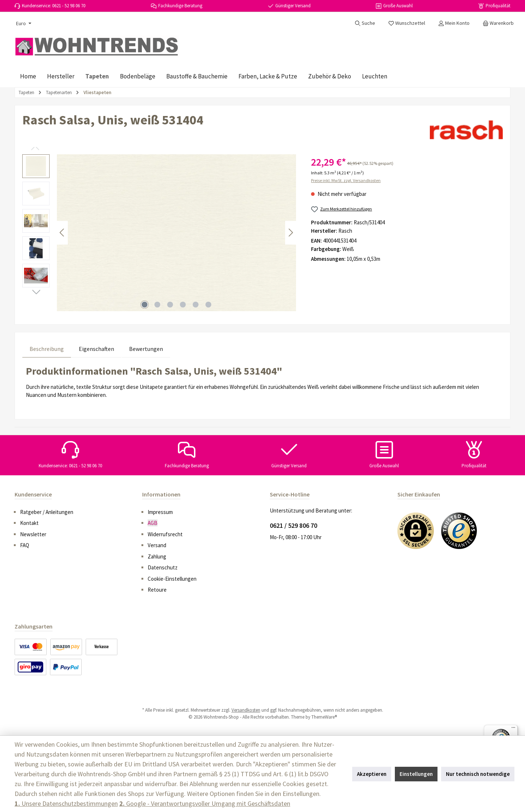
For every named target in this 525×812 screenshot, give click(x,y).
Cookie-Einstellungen (172, 579)
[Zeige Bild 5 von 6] (196, 305)
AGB (153, 523)
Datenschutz (163, 567)
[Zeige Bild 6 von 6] (209, 305)
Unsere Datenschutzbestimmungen (66, 803)
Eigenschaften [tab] (96, 349)
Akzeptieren (372, 774)
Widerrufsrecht (165, 534)
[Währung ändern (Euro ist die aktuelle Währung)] (23, 23)
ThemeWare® (324, 717)
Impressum (160, 512)
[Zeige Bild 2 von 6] (157, 305)
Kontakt (29, 523)
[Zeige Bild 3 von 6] (170, 305)
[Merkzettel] (407, 23)
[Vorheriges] (62, 233)
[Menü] (513, 729)
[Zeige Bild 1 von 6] (145, 305)
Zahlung (157, 556)
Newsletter (33, 534)
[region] (159, 233)
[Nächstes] (291, 233)
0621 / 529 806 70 (293, 525)
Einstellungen (416, 774)
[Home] (28, 76)
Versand (157, 545)
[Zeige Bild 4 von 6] (183, 305)
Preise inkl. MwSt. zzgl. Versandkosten (346, 180)
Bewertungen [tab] (146, 349)
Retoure (157, 590)
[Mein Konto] (454, 23)
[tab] (47, 349)
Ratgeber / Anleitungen (47, 512)
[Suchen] (365, 23)
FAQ (25, 545)
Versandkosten (246, 710)
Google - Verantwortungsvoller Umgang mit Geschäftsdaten (205, 803)
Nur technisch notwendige (478, 774)
